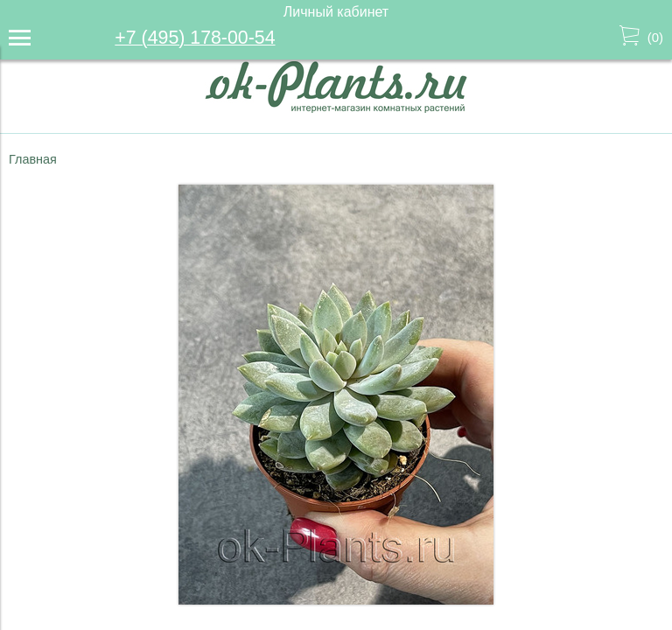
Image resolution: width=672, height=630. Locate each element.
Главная (33, 159)
